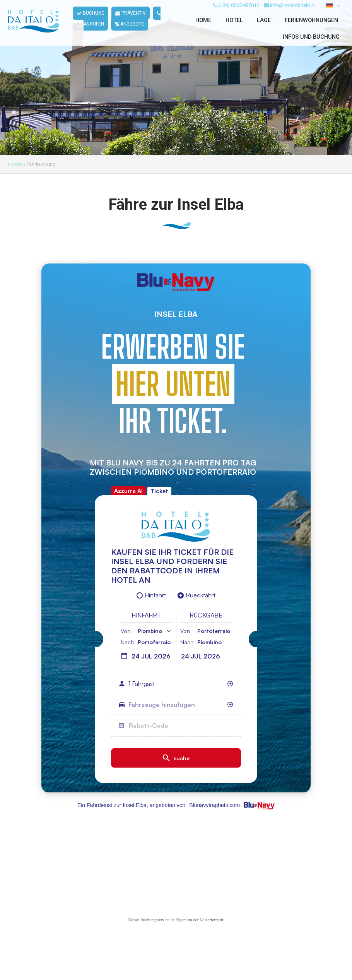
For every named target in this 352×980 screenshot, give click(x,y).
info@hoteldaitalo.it (292, 15)
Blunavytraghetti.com (214, 805)
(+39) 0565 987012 (239, 15)
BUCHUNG (91, 23)
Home (15, 164)
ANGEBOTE (130, 34)
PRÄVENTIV (131, 23)
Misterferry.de (212, 920)
